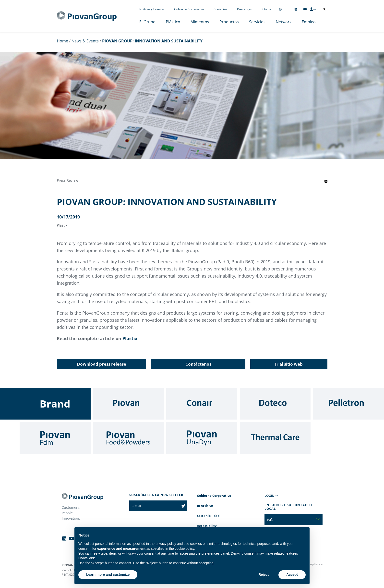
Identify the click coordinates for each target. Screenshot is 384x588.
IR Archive (205, 506)
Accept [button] (292, 575)
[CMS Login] (313, 9)
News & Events (85, 41)
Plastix (130, 338)
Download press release (102, 364)
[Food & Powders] (129, 438)
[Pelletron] (348, 404)
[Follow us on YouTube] (305, 9)
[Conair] (202, 404)
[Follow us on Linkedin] (296, 9)
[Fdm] (55, 438)
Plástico (173, 22)
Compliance (314, 564)
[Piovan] (129, 404)
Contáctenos (198, 364)
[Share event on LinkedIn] (326, 181)
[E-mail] (154, 506)
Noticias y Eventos (152, 9)
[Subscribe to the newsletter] (183, 506)
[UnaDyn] (202, 438)
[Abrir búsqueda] (324, 9)
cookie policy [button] (185, 549)
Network (284, 22)
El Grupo (147, 22)
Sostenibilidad (208, 516)
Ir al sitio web (289, 364)
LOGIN (270, 496)
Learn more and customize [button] (108, 575)
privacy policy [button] (166, 544)
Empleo (309, 22)
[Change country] (280, 9)
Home (62, 41)
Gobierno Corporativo (189, 9)
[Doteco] (275, 404)
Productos (229, 22)
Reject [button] (264, 575)
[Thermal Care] (275, 438)
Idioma (266, 9)
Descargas (244, 9)
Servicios (257, 22)
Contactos (220, 9)
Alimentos (200, 22)
